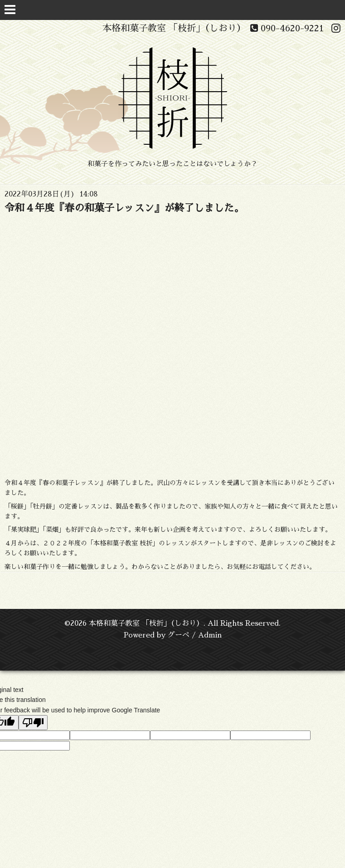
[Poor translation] (33, 723)
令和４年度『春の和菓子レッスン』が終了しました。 (124, 208)
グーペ (179, 635)
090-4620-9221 (287, 28)
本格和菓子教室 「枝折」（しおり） (146, 623)
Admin (210, 635)
